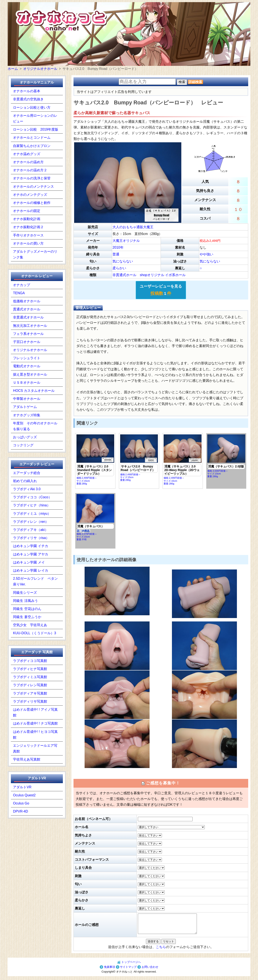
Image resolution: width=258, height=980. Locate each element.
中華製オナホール (27, 399)
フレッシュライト (27, 358)
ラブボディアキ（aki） (30, 530)
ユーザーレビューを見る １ (161, 290)
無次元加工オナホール (30, 326)
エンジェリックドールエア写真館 (35, 748)
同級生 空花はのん (27, 609)
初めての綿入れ (25, 481)
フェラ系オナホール (28, 334)
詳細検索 (195, 82)
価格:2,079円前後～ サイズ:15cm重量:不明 (95, 517)
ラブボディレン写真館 (30, 685)
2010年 (118, 247)
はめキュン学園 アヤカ (30, 554)
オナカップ (22, 285)
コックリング (23, 445)
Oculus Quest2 (24, 795)
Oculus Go (21, 803)
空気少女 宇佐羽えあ (30, 625)
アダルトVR (22, 787)
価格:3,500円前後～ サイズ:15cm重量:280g (226, 456)
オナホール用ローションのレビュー (35, 118)
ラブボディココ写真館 (30, 661)
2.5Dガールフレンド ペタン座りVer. (35, 581)
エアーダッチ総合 (27, 473)
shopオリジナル (152, 275)
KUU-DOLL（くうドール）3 (35, 633)
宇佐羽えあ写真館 (27, 759)
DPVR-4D (20, 811)
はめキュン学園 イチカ (30, 546)
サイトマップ (126, 971)
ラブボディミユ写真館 (30, 677)
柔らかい (119, 268)
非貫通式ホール (124, 275)
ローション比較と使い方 (32, 107)
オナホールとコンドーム (32, 138)
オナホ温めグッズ (27, 154)
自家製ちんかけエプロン (32, 146)
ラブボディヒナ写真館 (30, 669)
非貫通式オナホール (28, 317)
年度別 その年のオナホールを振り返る (35, 426)
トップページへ (129, 966)
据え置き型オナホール (30, 374)
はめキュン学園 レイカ (30, 570)
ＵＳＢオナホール (27, 383)
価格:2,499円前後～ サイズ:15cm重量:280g (95, 460)
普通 (116, 254)
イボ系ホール (175, 275)
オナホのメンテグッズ (30, 195)
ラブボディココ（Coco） (32, 497)
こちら (161, 951)
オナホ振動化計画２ (28, 227)
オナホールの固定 (27, 211)
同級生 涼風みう (25, 601)
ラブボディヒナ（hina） (32, 505)
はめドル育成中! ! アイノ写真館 (35, 712)
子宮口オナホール (27, 342)
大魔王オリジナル (126, 241)
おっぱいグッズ (25, 437)
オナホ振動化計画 (27, 219)
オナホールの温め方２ (30, 170)
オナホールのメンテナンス (33, 187)
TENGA (19, 293)
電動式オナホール (27, 366)
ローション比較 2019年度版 (36, 129)
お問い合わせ (148, 971)
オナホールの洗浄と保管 (32, 178)
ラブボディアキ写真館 (30, 693)
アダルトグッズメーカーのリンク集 (35, 254)
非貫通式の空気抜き (28, 99)
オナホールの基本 (27, 91)
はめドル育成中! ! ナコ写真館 (35, 723)
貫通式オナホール (27, 309)
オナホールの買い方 (28, 243)
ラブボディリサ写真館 (30, 701)
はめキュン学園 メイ (29, 562)
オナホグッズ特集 (27, 415)
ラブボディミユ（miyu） (32, 514)
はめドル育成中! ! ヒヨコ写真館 (35, 735)
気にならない (123, 261)
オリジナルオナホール (30, 350)
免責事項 (107, 971)
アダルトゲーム (25, 407)
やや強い (206, 254)
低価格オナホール (27, 301)
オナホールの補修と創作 (32, 203)
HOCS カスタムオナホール (34, 391)
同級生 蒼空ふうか (27, 617)
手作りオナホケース (28, 235)
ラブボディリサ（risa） (31, 538)
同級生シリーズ (25, 593)
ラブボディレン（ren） (31, 522)
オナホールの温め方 (28, 162)
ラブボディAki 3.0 (27, 489)
